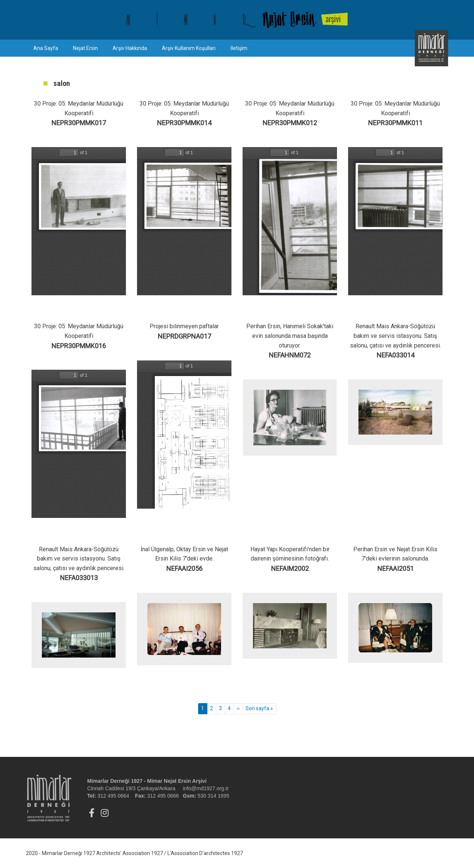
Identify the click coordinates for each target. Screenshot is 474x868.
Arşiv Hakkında (130, 48)
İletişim (239, 48)
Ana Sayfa (46, 48)
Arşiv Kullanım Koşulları (189, 48)
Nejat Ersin (85, 48)
